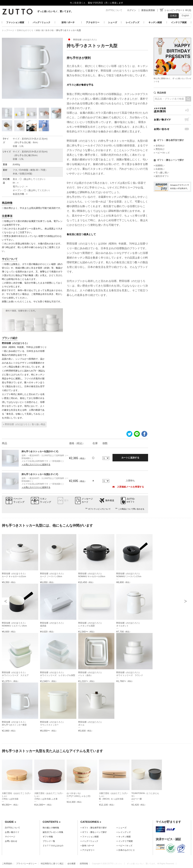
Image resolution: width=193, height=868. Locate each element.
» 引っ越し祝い (161, 173)
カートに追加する (130, 458)
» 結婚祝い (159, 165)
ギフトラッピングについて (99, 509)
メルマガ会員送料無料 (172, 110)
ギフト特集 (48, 837)
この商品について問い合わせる (131, 509)
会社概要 (72, 864)
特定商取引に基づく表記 (52, 864)
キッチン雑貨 (155, 22)
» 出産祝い (159, 169)
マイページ (10, 837)
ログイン (132, 10)
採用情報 (84, 864)
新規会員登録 (148, 10)
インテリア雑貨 (179, 22)
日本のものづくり (25, 30)
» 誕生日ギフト (161, 176)
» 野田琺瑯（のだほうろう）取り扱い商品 (24, 424)
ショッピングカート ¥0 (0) (178, 10)
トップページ (8, 30)
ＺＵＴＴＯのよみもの (53, 846)
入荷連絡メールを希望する (128, 487)
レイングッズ (133, 22)
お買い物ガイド (172, 120)
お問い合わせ (172, 129)
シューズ (113, 22)
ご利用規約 (7, 864)
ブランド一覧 (49, 841)
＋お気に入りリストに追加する (36, 464)
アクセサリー (93, 22)
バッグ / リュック (42, 22)
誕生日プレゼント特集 (53, 832)
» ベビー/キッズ (162, 153)
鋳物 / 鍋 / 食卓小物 (45, 30)
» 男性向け (159, 149)
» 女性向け (159, 146)
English (185, 16)
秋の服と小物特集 (51, 828)
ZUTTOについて (114, 10)
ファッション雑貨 (15, 22)
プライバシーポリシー (26, 864)
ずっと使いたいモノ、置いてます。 (55, 11)
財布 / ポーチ (68, 22)
